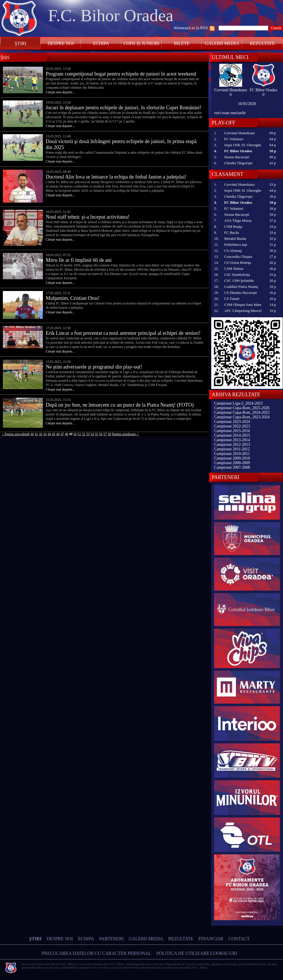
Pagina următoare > (125, 434)
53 (88, 434)
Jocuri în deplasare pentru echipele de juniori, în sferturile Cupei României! (123, 108)
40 (32, 434)
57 (105, 434)
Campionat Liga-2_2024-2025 (238, 403)
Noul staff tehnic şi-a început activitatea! (88, 217)
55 (96, 434)
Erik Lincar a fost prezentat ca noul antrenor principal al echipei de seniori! (123, 333)
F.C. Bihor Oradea (111, 15)
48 (66, 434)
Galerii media (222, 43)
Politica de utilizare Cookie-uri (197, 953)
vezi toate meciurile (230, 113)
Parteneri (111, 939)
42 (41, 434)
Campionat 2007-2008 (232, 467)
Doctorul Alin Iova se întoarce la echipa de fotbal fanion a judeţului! (116, 177)
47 (62, 434)
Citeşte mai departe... (60, 92)
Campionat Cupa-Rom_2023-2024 (242, 417)
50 (75, 434)
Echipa (101, 43)
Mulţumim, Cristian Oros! (73, 298)
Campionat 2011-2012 (232, 449)
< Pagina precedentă (16, 434)
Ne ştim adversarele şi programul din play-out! (94, 367)
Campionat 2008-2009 (232, 463)
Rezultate (262, 43)
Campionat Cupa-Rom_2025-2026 (242, 408)
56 (101, 434)
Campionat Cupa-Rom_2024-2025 (242, 412)
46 (58, 434)
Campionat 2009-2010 (232, 458)
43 (45, 434)
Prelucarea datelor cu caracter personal (96, 953)
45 (53, 434)
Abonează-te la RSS (191, 28)
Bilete (182, 43)
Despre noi (61, 43)
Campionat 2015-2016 (232, 431)
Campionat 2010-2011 (232, 454)
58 (109, 434)
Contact (239, 939)
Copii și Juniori (141, 43)
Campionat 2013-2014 (232, 440)
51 (79, 434)
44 (49, 434)
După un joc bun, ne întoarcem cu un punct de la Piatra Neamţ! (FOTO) (120, 405)
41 (36, 434)
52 (83, 434)
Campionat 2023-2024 (232, 422)
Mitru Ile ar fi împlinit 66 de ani (79, 260)
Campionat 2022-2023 (232, 426)
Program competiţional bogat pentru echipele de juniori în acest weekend (121, 74)
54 (92, 434)
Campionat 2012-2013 (232, 445)
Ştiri (21, 43)
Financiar (211, 939)
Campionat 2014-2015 (232, 435)
